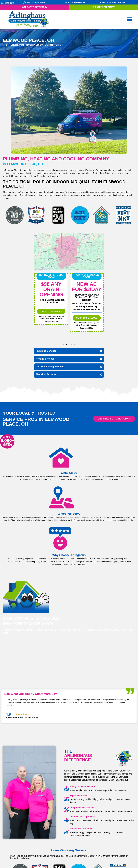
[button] (129, 19)
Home (6, 45)
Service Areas (17, 45)
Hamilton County (34, 45)
